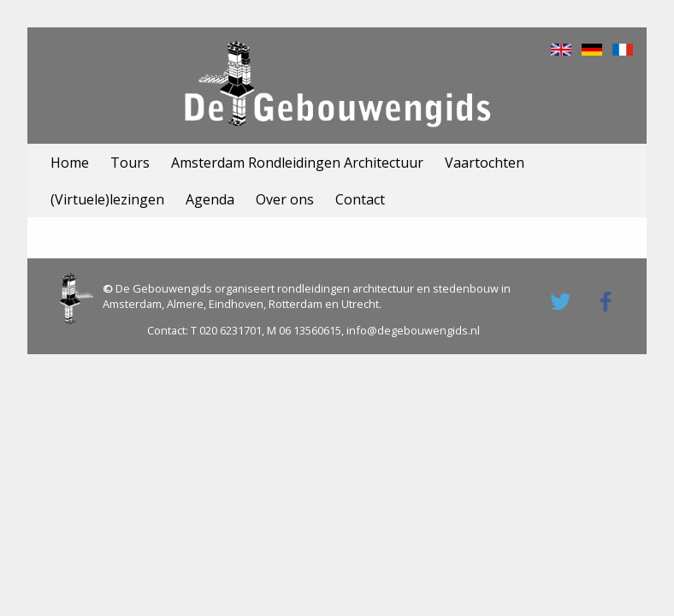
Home (70, 163)
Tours (130, 163)
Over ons (285, 199)
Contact (360, 199)
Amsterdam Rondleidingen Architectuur (297, 163)
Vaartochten (485, 163)
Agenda (210, 199)
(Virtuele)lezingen (107, 199)
